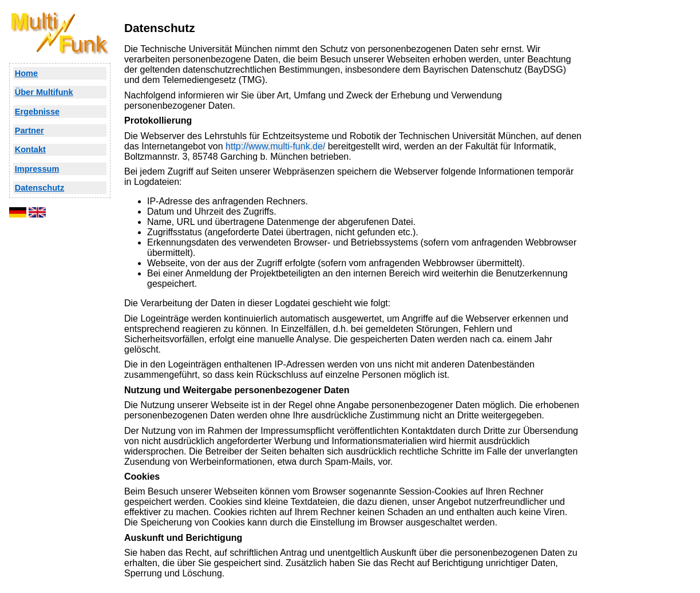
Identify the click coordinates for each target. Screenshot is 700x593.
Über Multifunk (44, 92)
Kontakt (30, 149)
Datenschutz (40, 188)
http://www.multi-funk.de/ (275, 146)
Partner (29, 131)
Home (26, 73)
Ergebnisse (37, 112)
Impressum (37, 169)
